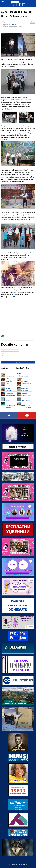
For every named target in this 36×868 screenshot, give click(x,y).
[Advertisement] (18, 316)
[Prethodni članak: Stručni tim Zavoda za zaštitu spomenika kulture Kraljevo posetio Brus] (7, 408)
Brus (3, 336)
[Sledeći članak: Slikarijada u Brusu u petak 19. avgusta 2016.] (30, 408)
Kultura (13, 24)
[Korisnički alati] (32, 22)
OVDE (13, 297)
